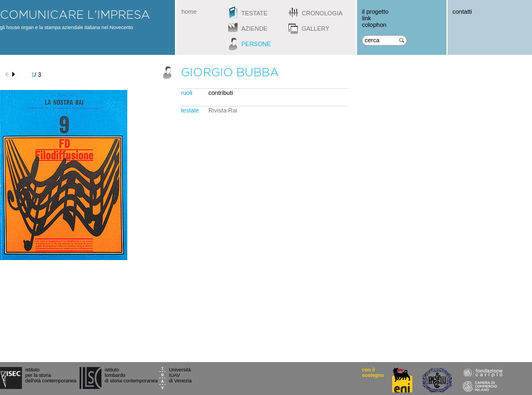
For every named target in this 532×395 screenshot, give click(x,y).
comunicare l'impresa (75, 14)
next (15, 74)
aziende (254, 29)
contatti (462, 12)
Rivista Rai (223, 110)
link (367, 18)
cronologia (322, 13)
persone (256, 44)
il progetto (375, 12)
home (189, 12)
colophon (374, 25)
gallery (316, 29)
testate (254, 13)
